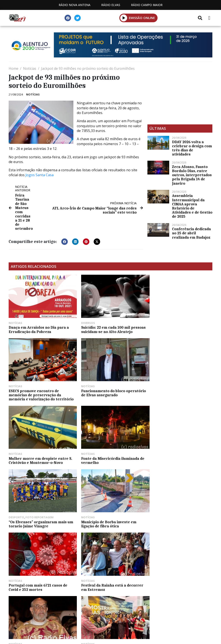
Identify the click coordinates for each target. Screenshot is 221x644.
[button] (124, 18)
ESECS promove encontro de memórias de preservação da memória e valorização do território (180, 329)
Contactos (113, 600)
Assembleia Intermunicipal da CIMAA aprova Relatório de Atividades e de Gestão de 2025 (192, 206)
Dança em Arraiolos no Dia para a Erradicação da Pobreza (39, 327)
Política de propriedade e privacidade (167, 600)
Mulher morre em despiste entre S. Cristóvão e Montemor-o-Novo (110, 393)
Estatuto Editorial (39, 600)
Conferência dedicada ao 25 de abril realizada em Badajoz (191, 233)
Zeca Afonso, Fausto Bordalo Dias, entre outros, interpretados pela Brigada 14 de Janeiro (192, 175)
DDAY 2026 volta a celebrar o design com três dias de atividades (192, 148)
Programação (80, 600)
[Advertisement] (180, 93)
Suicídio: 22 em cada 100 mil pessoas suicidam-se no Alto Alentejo (110, 327)
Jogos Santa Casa (39, 175)
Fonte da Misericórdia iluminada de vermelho (179, 393)
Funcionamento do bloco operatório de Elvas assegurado (41, 393)
